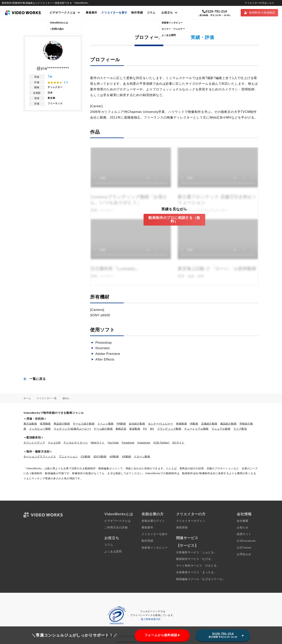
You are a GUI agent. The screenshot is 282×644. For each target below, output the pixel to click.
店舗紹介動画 (209, 424)
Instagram (144, 443)
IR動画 (194, 424)
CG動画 (85, 456)
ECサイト (179, 443)
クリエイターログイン (191, 521)
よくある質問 (113, 552)
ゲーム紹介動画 (103, 429)
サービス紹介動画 (84, 424)
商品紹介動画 (62, 424)
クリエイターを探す (114, 13)
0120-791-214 (215, 11)
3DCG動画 (100, 456)
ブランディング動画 (169, 429)
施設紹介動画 (228, 424)
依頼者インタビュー (155, 548)
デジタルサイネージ (76, 443)
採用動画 (45, 424)
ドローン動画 (142, 456)
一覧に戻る (38, 379)
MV (152, 429)
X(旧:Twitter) (161, 443)
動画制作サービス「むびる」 (195, 559)
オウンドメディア (34, 443)
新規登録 (182, 528)
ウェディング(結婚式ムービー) (72, 429)
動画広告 (121, 429)
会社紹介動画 (137, 424)
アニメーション (68, 456)
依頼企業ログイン (153, 521)
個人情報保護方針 (151, 619)
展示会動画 (30, 424)
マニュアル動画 (221, 429)
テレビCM (54, 443)
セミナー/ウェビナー (161, 424)
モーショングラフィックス (40, 456)
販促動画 (135, 429)
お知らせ (243, 528)
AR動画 (114, 456)
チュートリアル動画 (196, 429)
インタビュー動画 (40, 429)
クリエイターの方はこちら (259, 3)
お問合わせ (244, 554)
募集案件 (92, 13)
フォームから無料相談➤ (162, 635)
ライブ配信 (240, 429)
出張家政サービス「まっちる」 (197, 572)
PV (145, 429)
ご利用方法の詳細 (116, 528)
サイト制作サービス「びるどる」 (198, 566)
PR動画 (121, 424)
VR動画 (127, 456)
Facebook (128, 443)
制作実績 (137, 13)
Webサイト (98, 443)
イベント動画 (105, 424)
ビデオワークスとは (117, 521)
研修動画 (181, 424)
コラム (151, 13)
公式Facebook (246, 541)
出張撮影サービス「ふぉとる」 (197, 552)
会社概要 (243, 521)
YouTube (113, 443)
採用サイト (244, 534)
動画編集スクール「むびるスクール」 (201, 579)
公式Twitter (244, 548)
